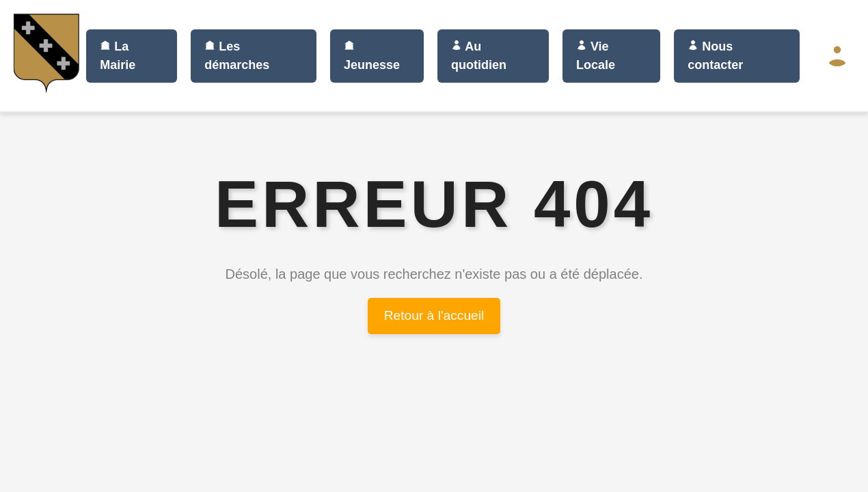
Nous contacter (715, 56)
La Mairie (118, 56)
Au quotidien (479, 56)
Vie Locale (596, 56)
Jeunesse (372, 56)
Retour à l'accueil (434, 315)
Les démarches (237, 56)
